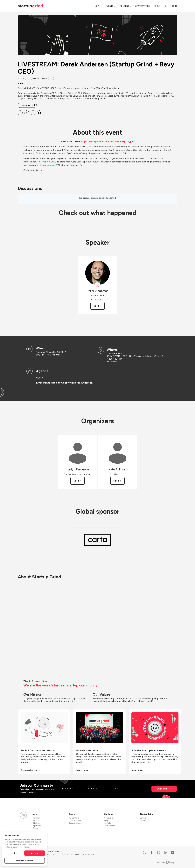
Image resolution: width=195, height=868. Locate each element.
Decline (14, 853)
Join (97, 6)
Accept (35, 853)
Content (124, 6)
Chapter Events (75, 821)
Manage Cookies (25, 861)
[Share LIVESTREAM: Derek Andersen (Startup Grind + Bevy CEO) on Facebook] (20, 113)
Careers (143, 818)
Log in (174, 6)
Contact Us (144, 821)
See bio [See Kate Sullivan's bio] (117, 481)
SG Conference (75, 818)
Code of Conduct (54, 852)
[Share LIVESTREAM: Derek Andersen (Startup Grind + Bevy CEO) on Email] (39, 113)
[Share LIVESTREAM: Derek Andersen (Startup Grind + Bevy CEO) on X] (27, 113)
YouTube (108, 823)
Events (110, 6)
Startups (37, 823)
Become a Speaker (76, 823)
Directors (37, 828)
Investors (37, 818)
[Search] (166, 6)
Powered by (166, 862)
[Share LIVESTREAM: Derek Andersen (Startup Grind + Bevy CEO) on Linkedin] (33, 113)
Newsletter (108, 818)
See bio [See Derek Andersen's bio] (98, 306)
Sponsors (37, 826)
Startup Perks (143, 6)
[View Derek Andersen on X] (97, 285)
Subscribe (163, 789)
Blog (106, 821)
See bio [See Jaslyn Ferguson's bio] (78, 481)
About (157, 6)
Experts (36, 821)
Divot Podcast (110, 826)
